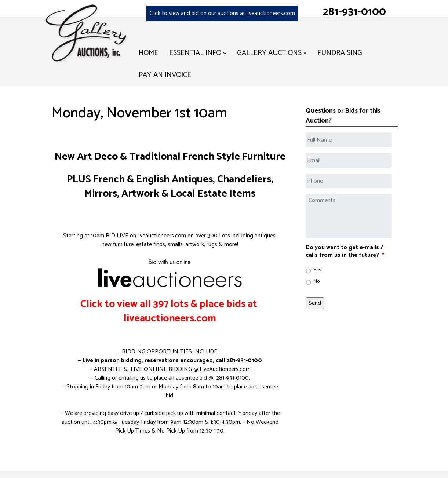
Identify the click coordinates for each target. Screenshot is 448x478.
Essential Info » (198, 53)
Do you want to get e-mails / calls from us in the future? (345, 252)
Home (148, 53)
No (317, 282)
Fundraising (340, 53)
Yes (317, 270)
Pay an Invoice (165, 75)
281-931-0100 (354, 12)
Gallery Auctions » (272, 53)
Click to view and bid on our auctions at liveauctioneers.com (222, 13)
